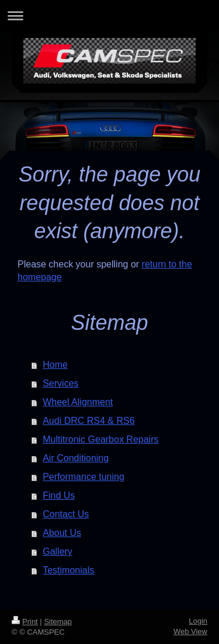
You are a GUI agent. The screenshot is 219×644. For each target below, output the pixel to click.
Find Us (59, 495)
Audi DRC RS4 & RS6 (88, 421)
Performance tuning (84, 477)
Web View (190, 631)
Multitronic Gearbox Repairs (100, 439)
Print (25, 622)
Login (198, 621)
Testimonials (68, 570)
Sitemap (58, 622)
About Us (62, 533)
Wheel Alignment (78, 402)
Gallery (58, 551)
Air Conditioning (76, 458)
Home (55, 365)
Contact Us (66, 514)
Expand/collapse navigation (109, 15)
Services (60, 383)
